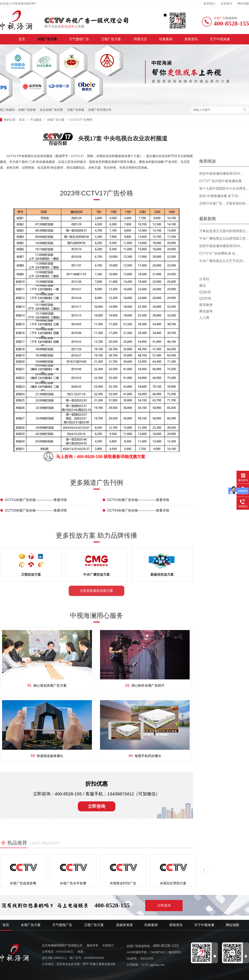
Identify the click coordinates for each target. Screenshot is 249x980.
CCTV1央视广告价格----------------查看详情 (33, 500)
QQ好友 (205, 292)
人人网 (204, 318)
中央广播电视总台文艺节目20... (222, 261)
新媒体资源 (124, 925)
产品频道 (36, 120)
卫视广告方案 (111, 39)
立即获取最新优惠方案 (96, 591)
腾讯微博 (206, 311)
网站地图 (243, 4)
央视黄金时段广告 (123, 883)
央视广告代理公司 (100, 110)
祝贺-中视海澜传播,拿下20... (220, 196)
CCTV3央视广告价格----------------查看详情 (33, 510)
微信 (203, 286)
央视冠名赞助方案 (173, 883)
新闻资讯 (191, 39)
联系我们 (209, 4)
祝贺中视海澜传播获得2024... (221, 174)
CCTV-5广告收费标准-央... (219, 253)
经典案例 (166, 39)
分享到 (204, 279)
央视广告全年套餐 (73, 883)
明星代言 (140, 39)
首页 (22, 39)
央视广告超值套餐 (23, 883)
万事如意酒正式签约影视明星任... (224, 231)
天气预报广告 (79, 39)
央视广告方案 (47, 39)
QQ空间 (205, 298)
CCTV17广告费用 (81, 120)
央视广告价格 (27, 110)
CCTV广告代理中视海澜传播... (222, 181)
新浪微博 (206, 305)
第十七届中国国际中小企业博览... (224, 188)
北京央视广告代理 (51, 110)
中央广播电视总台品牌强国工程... (224, 238)
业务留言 (226, 4)
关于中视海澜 (220, 39)
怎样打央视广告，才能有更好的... (224, 203)
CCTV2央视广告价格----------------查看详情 (136, 500)
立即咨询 (96, 806)
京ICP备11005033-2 (54, 958)
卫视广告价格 (76, 110)
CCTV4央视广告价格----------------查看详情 (136, 510)
